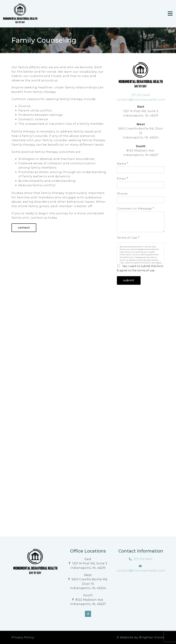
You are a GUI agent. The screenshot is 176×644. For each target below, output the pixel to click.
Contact (24, 228)
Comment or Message (135, 209)
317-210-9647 (141, 95)
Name (123, 164)
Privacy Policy (23, 637)
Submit (129, 280)
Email (122, 179)
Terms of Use (128, 238)
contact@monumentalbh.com (141, 100)
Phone (122, 194)
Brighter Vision (152, 637)
